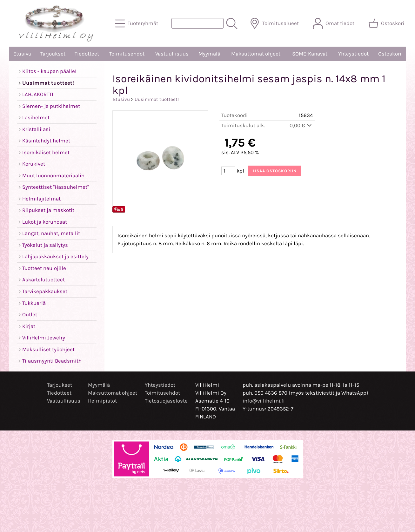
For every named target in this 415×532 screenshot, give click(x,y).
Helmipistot (102, 401)
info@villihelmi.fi (264, 401)
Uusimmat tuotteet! (157, 99)
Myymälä (209, 54)
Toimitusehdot (127, 54)
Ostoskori (390, 54)
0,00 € (301, 125)
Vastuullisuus (172, 54)
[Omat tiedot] (334, 23)
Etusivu (22, 54)
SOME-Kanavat (310, 54)
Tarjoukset (53, 54)
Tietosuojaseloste (166, 401)
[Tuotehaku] (197, 23)
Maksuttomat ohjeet (256, 54)
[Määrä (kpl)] (228, 171)
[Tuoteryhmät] (137, 23)
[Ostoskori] (387, 23)
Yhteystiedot (353, 54)
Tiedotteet (87, 54)
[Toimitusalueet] (275, 23)
